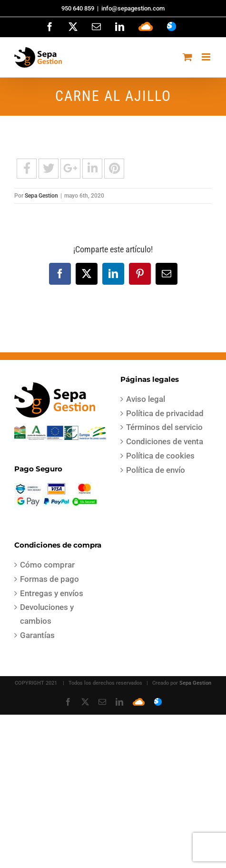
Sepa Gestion (41, 196)
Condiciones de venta (165, 441)
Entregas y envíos (52, 593)
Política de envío (156, 470)
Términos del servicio (164, 427)
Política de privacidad (165, 413)
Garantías (37, 635)
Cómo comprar (47, 565)
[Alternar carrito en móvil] (187, 57)
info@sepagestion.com (133, 8)
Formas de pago (49, 579)
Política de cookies (160, 456)
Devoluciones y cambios (47, 614)
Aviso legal (146, 399)
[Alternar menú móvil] (207, 57)
